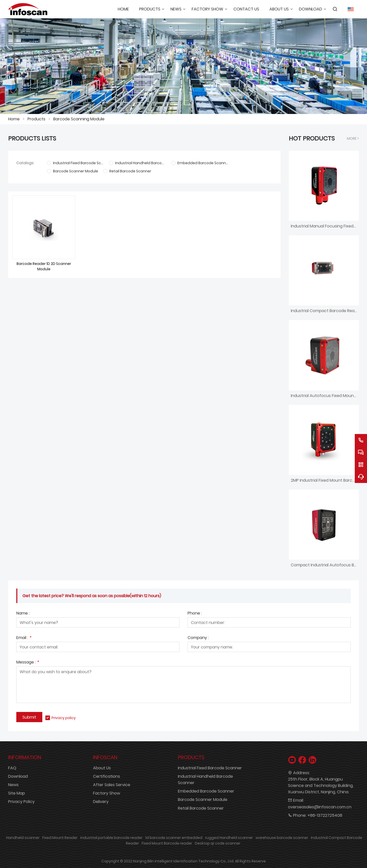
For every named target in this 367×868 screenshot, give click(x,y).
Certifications (107, 776)
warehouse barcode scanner (282, 838)
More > (353, 138)
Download (18, 776)
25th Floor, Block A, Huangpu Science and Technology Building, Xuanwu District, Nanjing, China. (321, 786)
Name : (23, 614)
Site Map (17, 793)
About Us (102, 768)
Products (36, 119)
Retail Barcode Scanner (201, 808)
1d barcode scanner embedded (174, 838)
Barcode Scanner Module (203, 800)
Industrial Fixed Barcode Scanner (210, 768)
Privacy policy (64, 718)
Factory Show (107, 793)
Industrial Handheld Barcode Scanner (205, 780)
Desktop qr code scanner (218, 843)
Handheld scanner (23, 838)
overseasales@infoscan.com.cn (320, 807)
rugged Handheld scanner (229, 838)
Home (14, 119)
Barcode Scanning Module (79, 119)
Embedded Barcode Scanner (206, 791)
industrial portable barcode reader (111, 838)
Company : (198, 638)
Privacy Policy (21, 802)
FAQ (12, 768)
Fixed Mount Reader (60, 838)
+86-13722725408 (325, 815)
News (13, 785)
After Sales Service (112, 785)
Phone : (195, 614)
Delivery (101, 802)
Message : (28, 663)
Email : (24, 638)
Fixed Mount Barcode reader (167, 843)
